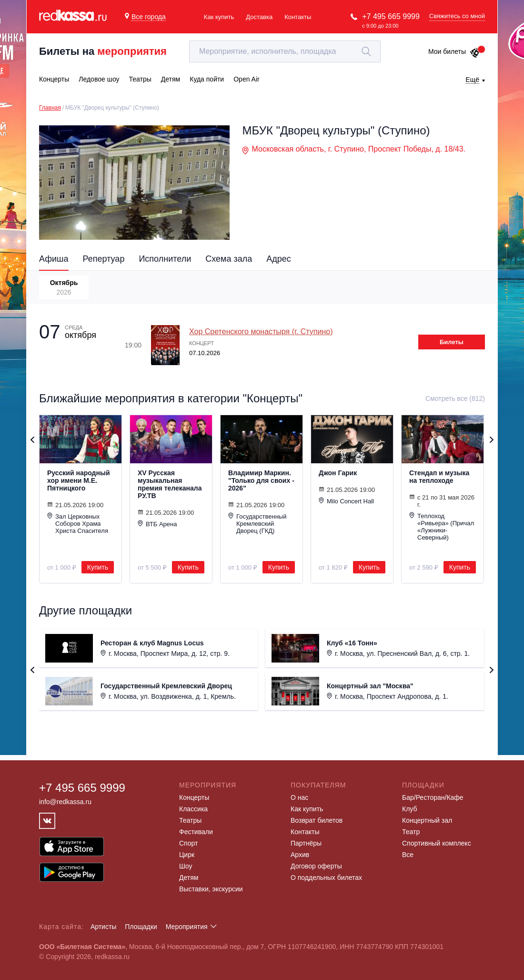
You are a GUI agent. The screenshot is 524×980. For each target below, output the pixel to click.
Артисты (104, 927)
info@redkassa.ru (65, 802)
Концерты (194, 797)
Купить (98, 567)
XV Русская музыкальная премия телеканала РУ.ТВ (170, 484)
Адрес (279, 259)
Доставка (259, 17)
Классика (193, 809)
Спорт (188, 843)
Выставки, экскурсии (211, 889)
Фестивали (196, 832)
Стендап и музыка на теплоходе (439, 477)
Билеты (452, 342)
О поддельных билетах (326, 878)
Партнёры (306, 843)
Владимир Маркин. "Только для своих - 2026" (261, 480)
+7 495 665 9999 (391, 16)
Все (408, 855)
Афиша (54, 259)
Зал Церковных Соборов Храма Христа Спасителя (78, 523)
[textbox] (285, 51)
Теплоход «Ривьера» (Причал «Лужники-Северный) (442, 526)
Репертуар (104, 259)
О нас (299, 797)
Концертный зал (427, 820)
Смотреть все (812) (455, 398)
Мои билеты (454, 51)
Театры (190, 820)
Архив (300, 855)
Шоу (186, 866)
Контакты (298, 17)
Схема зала (229, 259)
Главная (50, 108)
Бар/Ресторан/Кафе (433, 797)
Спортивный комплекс (437, 843)
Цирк (187, 855)
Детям (189, 878)
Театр (411, 832)
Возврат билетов (317, 820)
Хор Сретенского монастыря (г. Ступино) (261, 332)
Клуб (410, 809)
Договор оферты (316, 866)
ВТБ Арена (157, 524)
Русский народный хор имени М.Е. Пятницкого (79, 480)
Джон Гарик (338, 473)
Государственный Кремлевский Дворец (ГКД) (257, 523)
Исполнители (165, 259)
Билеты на (103, 51)
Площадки (141, 927)
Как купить (219, 17)
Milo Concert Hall (346, 501)
